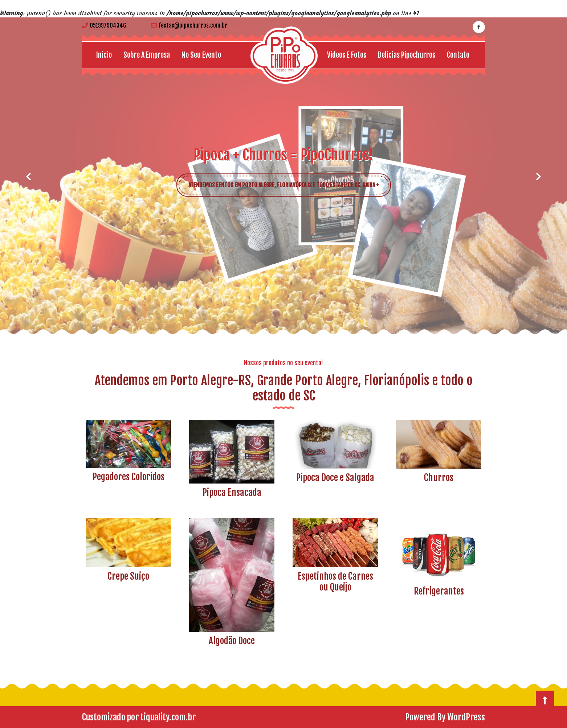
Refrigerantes (439, 591)
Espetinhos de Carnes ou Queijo (335, 582)
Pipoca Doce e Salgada (335, 478)
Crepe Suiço (128, 576)
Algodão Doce (232, 641)
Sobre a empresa (147, 55)
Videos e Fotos (347, 55)
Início (104, 55)
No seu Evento (201, 55)
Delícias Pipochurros (407, 55)
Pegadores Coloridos (129, 477)
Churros (439, 478)
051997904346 (104, 25)
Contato (458, 55)
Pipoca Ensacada (232, 492)
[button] (28, 177)
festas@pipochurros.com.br (189, 25)
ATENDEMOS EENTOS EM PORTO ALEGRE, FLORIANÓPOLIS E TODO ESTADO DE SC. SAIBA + (289, 182)
